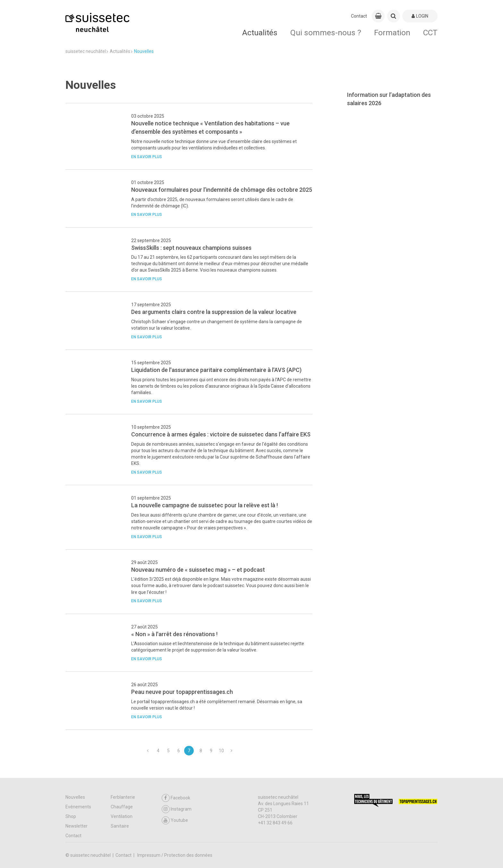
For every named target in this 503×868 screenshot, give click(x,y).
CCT (430, 33)
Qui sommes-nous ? (326, 33)
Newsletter (77, 826)
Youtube (175, 820)
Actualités (260, 33)
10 (221, 751)
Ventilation (122, 816)
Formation (392, 33)
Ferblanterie (123, 797)
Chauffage (122, 807)
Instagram (177, 809)
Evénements (78, 807)
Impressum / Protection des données (175, 855)
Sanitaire (120, 826)
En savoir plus (147, 157)
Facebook (176, 798)
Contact (359, 16)
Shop (71, 816)
